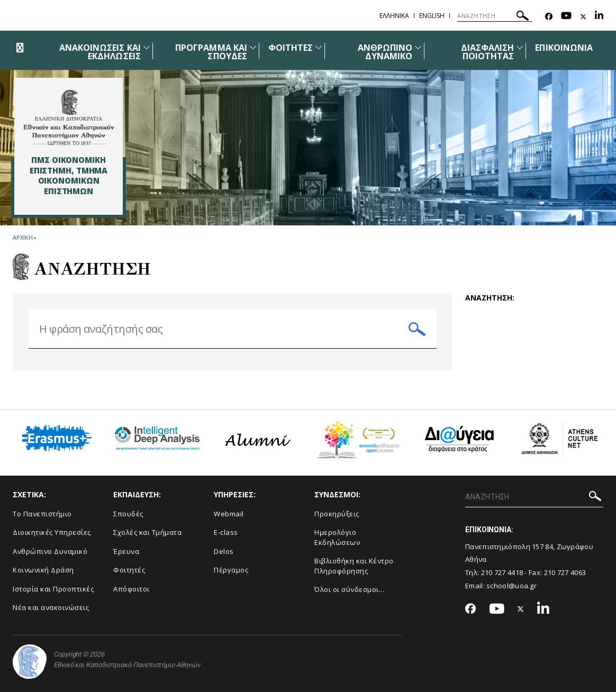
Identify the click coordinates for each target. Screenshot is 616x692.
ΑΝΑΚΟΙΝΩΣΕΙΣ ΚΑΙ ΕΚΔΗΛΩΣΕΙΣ (100, 52)
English (432, 16)
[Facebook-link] (549, 17)
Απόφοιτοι (132, 589)
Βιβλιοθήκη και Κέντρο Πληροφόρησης (354, 566)
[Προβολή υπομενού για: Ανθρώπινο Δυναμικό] (418, 47)
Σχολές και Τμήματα (147, 532)
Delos (224, 551)
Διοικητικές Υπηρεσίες (52, 532)
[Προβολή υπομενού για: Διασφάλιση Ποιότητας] (520, 47)
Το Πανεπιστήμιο (42, 514)
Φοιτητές (129, 570)
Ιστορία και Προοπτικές (53, 589)
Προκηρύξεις (337, 514)
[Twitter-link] (583, 17)
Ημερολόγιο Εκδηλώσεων (337, 537)
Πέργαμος (231, 570)
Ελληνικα (394, 16)
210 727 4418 (502, 572)
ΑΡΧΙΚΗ (22, 237)
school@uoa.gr (511, 586)
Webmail (229, 514)
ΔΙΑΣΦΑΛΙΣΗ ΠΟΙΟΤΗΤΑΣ (488, 52)
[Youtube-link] (566, 17)
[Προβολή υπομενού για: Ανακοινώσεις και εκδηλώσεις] (147, 47)
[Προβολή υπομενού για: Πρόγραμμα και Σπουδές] (253, 47)
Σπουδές (128, 514)
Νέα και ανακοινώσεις (51, 607)
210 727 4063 (565, 572)
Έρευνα (126, 551)
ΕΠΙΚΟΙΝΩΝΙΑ (564, 48)
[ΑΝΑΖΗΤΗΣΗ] (495, 16)
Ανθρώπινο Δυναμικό (50, 551)
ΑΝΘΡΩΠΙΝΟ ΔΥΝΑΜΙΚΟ (385, 52)
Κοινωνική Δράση (43, 570)
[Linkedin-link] (599, 17)
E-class (226, 532)
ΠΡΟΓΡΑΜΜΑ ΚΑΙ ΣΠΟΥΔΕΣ (211, 52)
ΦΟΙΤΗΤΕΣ (291, 48)
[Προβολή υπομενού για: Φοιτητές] (319, 47)
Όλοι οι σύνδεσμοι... (349, 589)
